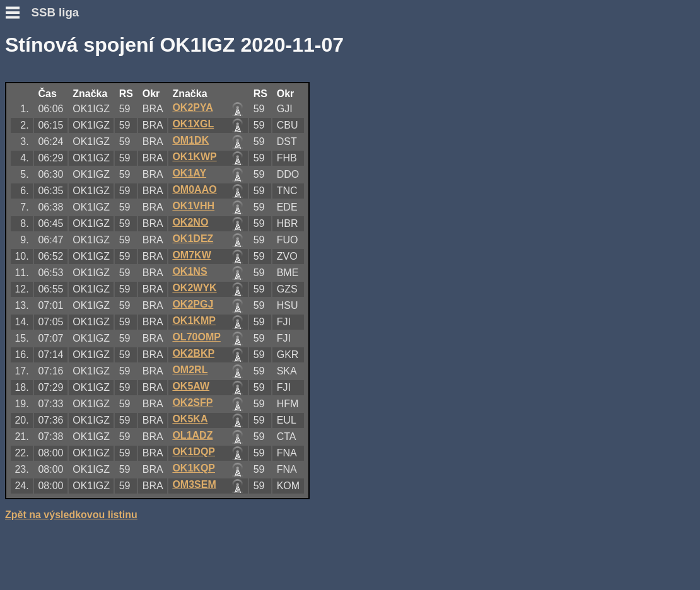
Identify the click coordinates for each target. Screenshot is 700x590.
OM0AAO (194, 189)
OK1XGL (193, 124)
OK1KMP (194, 321)
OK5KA (190, 419)
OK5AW (191, 386)
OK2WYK (194, 288)
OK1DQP (194, 452)
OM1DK (190, 140)
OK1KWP (194, 157)
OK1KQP (194, 468)
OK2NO (190, 222)
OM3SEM (194, 484)
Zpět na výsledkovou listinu (71, 515)
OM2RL (190, 370)
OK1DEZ (193, 239)
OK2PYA (192, 107)
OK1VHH (193, 206)
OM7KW (191, 255)
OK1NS (190, 271)
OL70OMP (196, 337)
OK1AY (189, 173)
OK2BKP (193, 353)
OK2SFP (192, 402)
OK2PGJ (193, 304)
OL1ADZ (192, 435)
